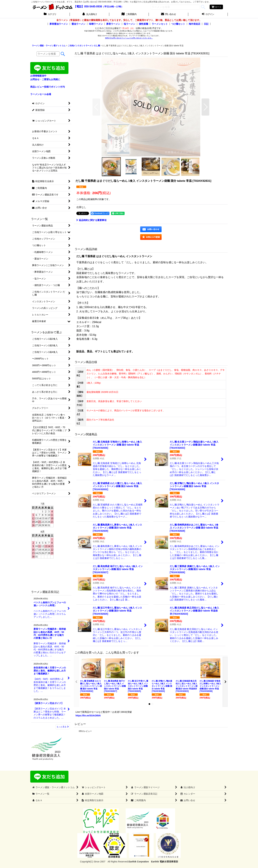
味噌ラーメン (96, 24)
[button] (96, 107)
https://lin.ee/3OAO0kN (88, 716)
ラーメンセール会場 (41, 94)
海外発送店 (194, 24)
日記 (206, 24)
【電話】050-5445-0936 (88, 7)
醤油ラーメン (78, 24)
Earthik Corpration (139, 862)
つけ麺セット (178, 24)
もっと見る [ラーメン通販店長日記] (63, 727)
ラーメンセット (160, 24)
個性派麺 (143, 24)
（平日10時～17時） (113, 7)
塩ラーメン (129, 24)
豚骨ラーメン (113, 24)
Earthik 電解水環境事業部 (164, 862)
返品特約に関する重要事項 (91, 220)
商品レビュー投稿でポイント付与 (48, 87)
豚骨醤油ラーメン (59, 24)
